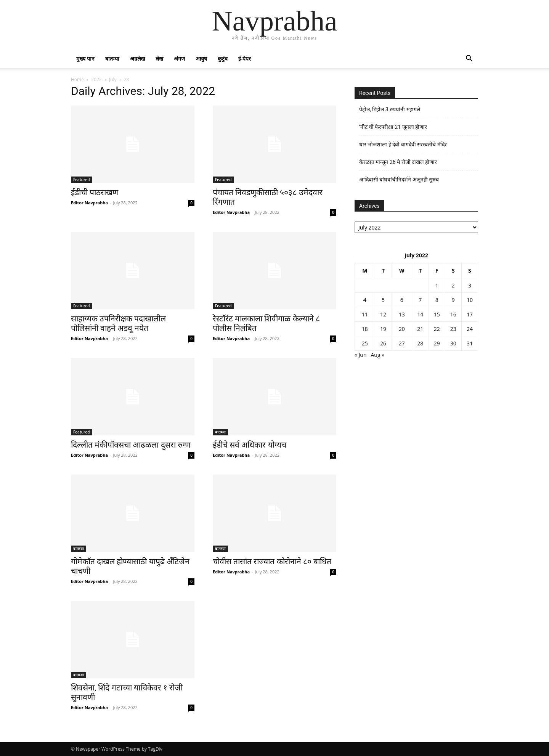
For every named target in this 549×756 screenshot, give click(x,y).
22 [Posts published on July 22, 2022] (437, 329)
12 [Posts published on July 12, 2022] (383, 314)
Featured (82, 180)
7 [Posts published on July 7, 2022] (420, 300)
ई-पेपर (245, 59)
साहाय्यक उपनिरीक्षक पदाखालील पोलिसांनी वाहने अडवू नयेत (118, 323)
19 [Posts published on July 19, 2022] (383, 329)
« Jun (361, 355)
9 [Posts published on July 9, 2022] (453, 300)
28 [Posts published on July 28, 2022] (420, 343)
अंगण (179, 59)
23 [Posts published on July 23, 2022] (453, 329)
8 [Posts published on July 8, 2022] (437, 300)
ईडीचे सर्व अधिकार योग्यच (250, 445)
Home (77, 79)
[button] (469, 59)
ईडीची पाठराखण (95, 193)
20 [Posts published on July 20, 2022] (402, 329)
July (113, 79)
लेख (159, 59)
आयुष (201, 59)
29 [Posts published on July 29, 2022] (437, 343)
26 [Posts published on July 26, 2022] (383, 343)
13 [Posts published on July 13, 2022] (402, 314)
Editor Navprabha (89, 203)
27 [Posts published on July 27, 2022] (402, 343)
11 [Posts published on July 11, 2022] (365, 314)
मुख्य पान (85, 59)
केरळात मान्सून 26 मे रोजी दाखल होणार (398, 162)
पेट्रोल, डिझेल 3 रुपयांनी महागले (390, 109)
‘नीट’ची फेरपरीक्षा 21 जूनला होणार (393, 127)
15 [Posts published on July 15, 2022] (437, 314)
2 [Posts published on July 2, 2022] (453, 285)
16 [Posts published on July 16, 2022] (453, 314)
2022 (96, 79)
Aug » (377, 355)
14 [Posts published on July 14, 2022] (420, 314)
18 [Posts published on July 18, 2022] (365, 329)
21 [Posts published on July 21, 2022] (420, 329)
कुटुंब (223, 59)
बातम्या (112, 59)
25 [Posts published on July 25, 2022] (365, 343)
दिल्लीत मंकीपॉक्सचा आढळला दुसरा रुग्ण (131, 445)
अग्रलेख (137, 59)
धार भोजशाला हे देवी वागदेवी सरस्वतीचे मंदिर (403, 144)
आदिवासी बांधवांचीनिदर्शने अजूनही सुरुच (399, 180)
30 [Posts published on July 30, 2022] (453, 343)
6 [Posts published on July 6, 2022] (402, 300)
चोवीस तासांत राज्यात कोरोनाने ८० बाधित (272, 562)
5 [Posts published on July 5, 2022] (383, 300)
